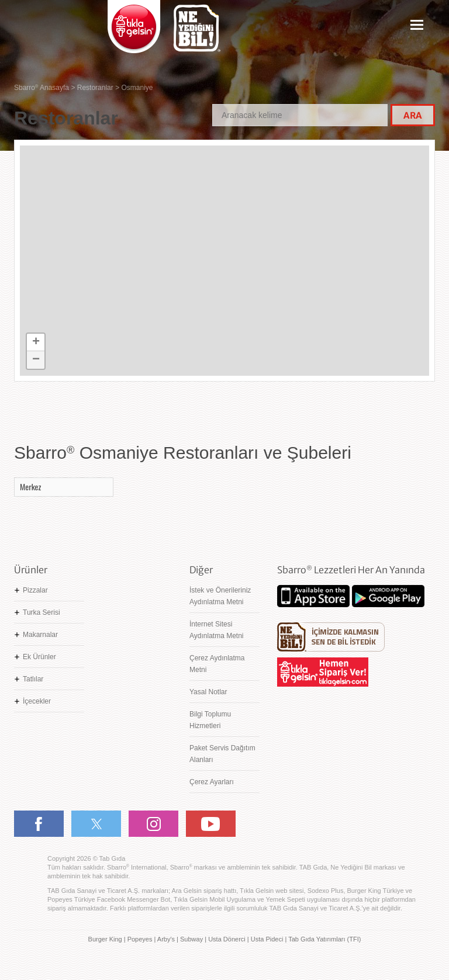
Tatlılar (33, 679)
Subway (191, 939)
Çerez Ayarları (212, 782)
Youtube (211, 824)
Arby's (166, 939)
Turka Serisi (42, 612)
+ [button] (36, 342)
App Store (313, 596)
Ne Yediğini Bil (331, 637)
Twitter (96, 824)
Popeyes (140, 939)
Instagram (153, 824)
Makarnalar (40, 635)
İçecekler (37, 701)
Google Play (388, 596)
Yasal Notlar (208, 692)
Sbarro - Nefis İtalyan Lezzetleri (55, 32)
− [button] (36, 360)
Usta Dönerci (227, 939)
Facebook (39, 824)
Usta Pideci (267, 939)
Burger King (105, 939)
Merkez (30, 486)
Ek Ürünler (39, 657)
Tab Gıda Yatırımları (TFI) (324, 939)
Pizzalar (35, 590)
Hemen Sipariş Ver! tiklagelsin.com (323, 672)
